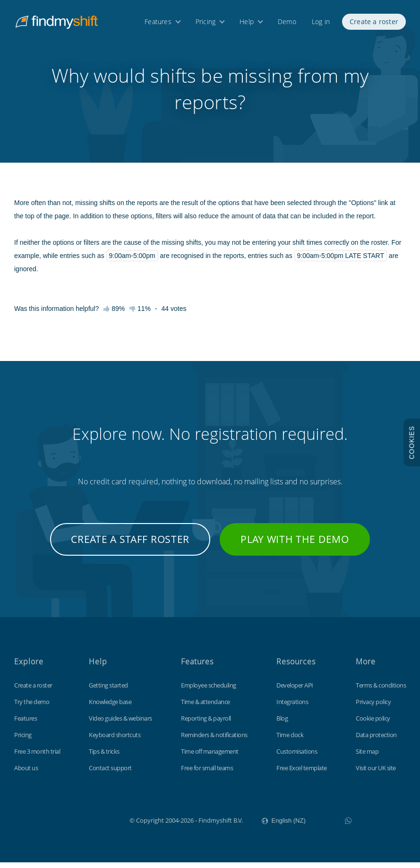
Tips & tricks (104, 757)
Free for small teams (207, 773)
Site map (367, 757)
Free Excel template (302, 773)
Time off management (210, 757)
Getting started (108, 691)
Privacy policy (373, 707)
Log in (321, 22)
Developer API (295, 691)
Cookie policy (373, 724)
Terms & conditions (381, 691)
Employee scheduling (209, 691)
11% (140, 314)
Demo (287, 22)
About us (26, 773)
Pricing (206, 22)
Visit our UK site (376, 773)
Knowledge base (110, 707)
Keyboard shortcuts (115, 740)
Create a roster (374, 22)
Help (247, 22)
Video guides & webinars (120, 724)
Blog (282, 724)
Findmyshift (82, 825)
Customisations (297, 757)
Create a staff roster (130, 545)
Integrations (292, 707)
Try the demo (32, 707)
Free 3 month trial (37, 757)
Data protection (376, 740)
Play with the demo (295, 545)
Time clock (290, 740)
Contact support (110, 773)
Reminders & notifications (214, 740)
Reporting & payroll (206, 724)
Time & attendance (206, 707)
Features (158, 22)
